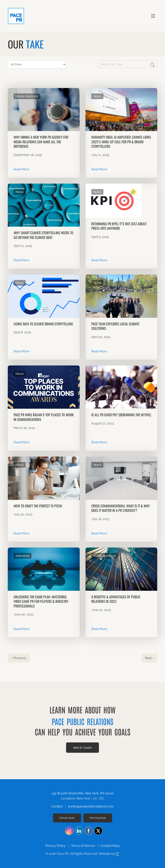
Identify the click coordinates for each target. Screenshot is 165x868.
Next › (149, 658)
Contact (57, 806)
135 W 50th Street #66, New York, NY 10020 (83, 793)
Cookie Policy (110, 846)
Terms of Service (83, 846)
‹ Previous (19, 658)
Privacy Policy (55, 846)
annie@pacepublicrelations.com (91, 806)
